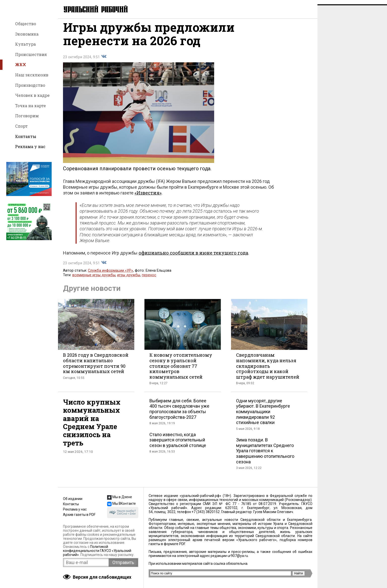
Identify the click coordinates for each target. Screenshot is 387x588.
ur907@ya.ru (238, 556)
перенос (149, 279)
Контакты (26, 136)
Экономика (27, 34)
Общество (26, 24)
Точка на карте (30, 106)
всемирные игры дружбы (94, 279)
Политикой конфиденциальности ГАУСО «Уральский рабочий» (97, 551)
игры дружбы (129, 279)
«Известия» (148, 197)
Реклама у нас (30, 146)
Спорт (21, 126)
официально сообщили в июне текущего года (193, 257)
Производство (30, 85)
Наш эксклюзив (32, 75)
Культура (25, 44)
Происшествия (31, 54)
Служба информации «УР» (110, 275)
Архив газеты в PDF (79, 515)
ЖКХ (21, 64)
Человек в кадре (32, 95)
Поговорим (27, 116)
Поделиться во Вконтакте (104, 61)
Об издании (73, 499)
